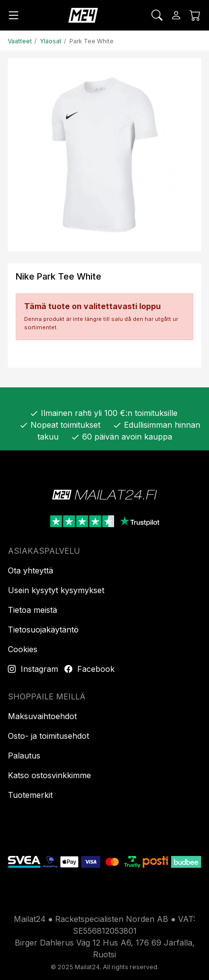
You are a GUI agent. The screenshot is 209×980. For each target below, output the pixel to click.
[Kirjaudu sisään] (176, 15)
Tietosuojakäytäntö (43, 630)
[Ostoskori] (195, 15)
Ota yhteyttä (30, 570)
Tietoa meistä (32, 610)
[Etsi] (157, 15)
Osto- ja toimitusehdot (48, 736)
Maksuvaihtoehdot (42, 716)
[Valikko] (14, 15)
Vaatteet (20, 41)
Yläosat (51, 41)
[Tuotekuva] (104, 155)
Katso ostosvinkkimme (49, 775)
